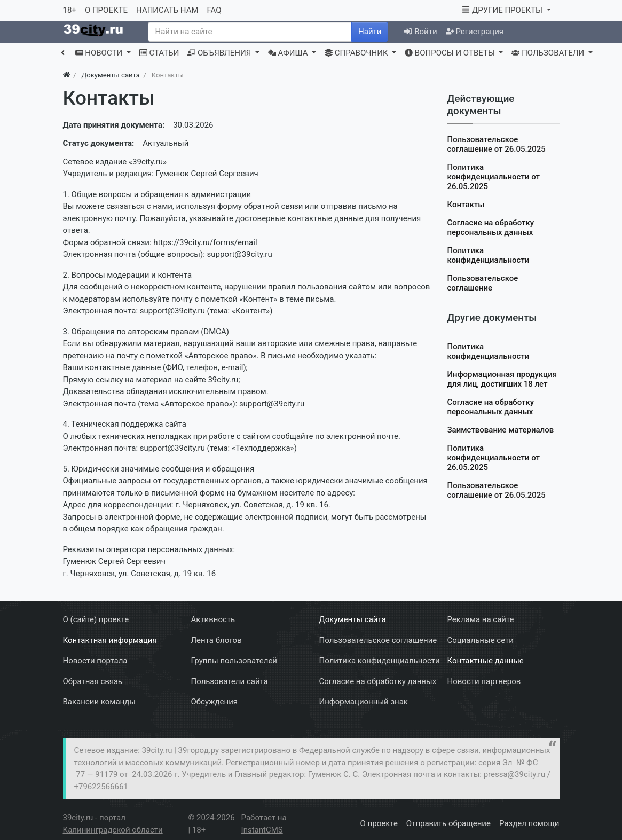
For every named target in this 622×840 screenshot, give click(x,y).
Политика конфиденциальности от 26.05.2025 (494, 177)
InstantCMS (262, 830)
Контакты (466, 205)
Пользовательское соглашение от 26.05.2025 (497, 144)
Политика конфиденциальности (489, 255)
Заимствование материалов (501, 430)
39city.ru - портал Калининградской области (113, 824)
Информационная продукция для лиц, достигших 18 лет (502, 379)
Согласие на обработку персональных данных (491, 227)
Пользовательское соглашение (483, 283)
